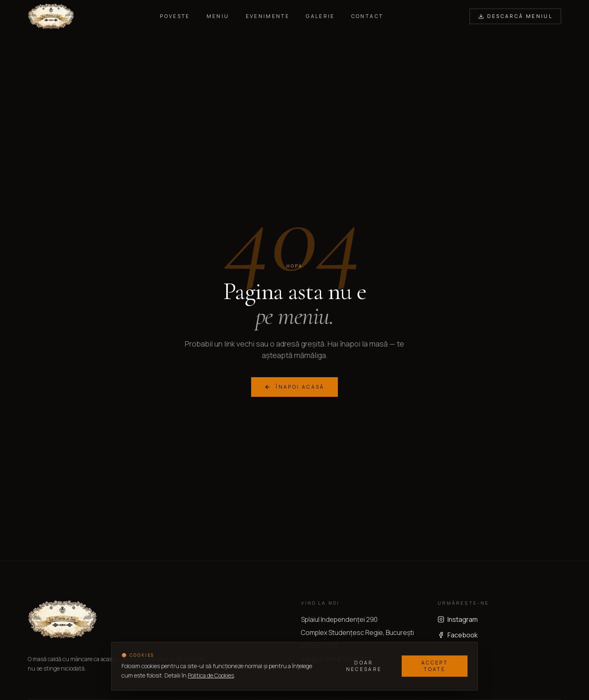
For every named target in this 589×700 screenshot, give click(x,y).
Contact (368, 16)
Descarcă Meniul (515, 16)
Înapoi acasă (294, 387)
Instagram (458, 619)
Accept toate (435, 666)
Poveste (175, 16)
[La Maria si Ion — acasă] (51, 16)
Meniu (218, 16)
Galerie (320, 16)
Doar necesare (364, 666)
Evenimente (268, 16)
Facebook (458, 635)
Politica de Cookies (211, 676)
